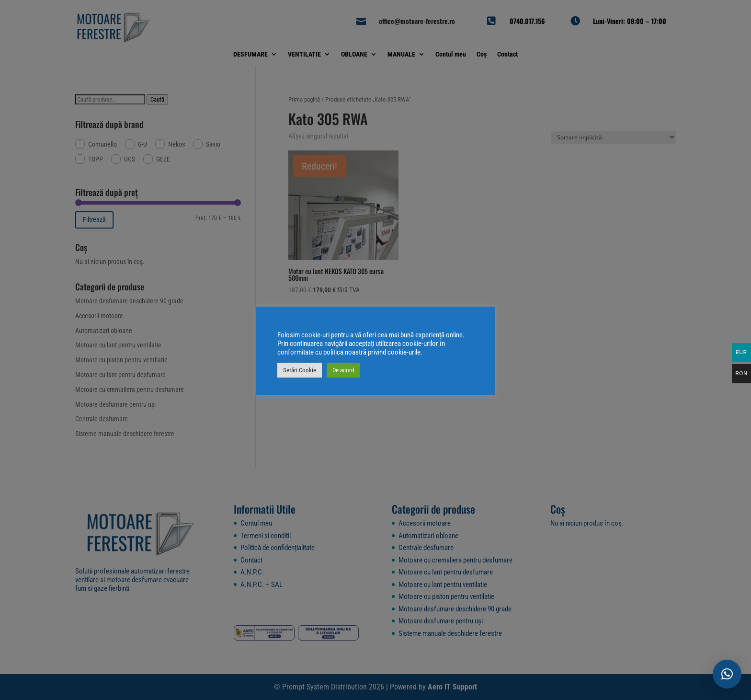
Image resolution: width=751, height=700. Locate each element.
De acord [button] (343, 370)
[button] (727, 674)
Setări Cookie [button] (300, 370)
